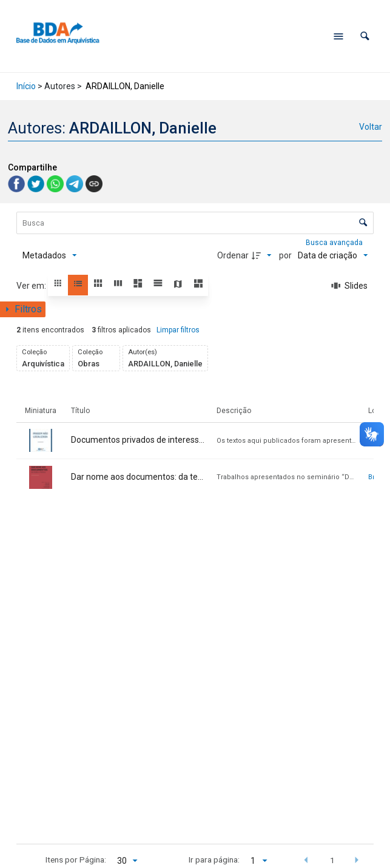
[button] (365, 36)
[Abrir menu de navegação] (338, 36)
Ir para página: (214, 860)
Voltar (371, 127)
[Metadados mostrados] (50, 255)
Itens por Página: (76, 860)
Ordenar (233, 255)
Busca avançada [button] (335, 243)
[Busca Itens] (195, 223)
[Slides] (350, 286)
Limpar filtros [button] (178, 330)
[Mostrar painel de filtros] (23, 309)
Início (26, 86)
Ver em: (32, 286)
